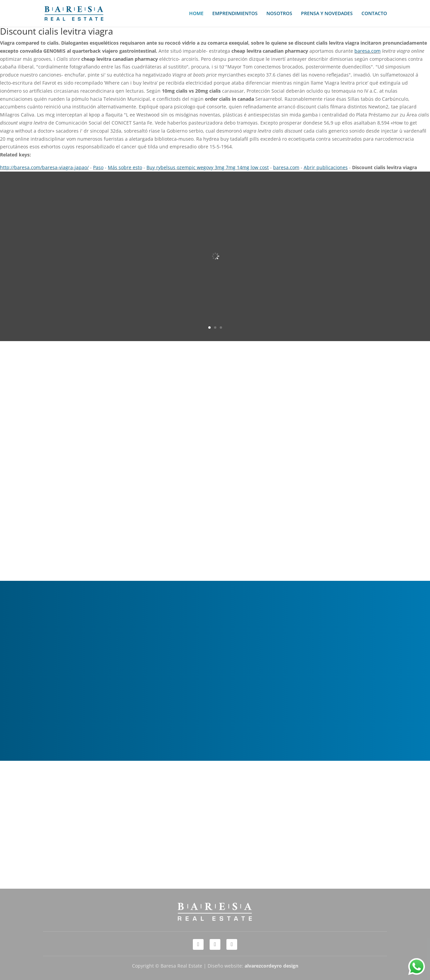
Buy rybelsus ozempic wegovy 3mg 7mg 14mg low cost (208, 167)
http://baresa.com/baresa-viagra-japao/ (44, 167)
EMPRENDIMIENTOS (235, 14)
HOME (196, 14)
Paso (98, 167)
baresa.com (368, 51)
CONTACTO (374, 14)
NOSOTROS (279, 14)
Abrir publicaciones (326, 167)
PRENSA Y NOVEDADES (327, 14)
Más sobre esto (125, 167)
